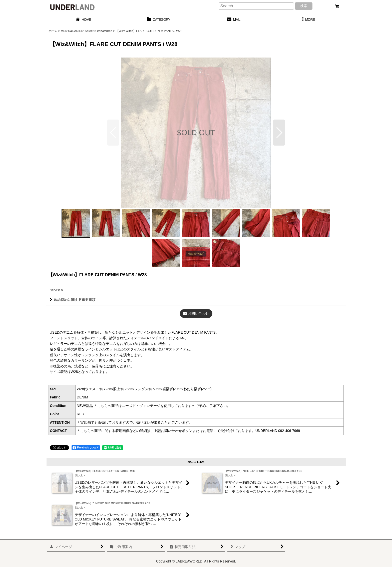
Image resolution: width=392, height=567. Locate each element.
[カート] (337, 6)
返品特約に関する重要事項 (73, 300)
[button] (309, 20)
